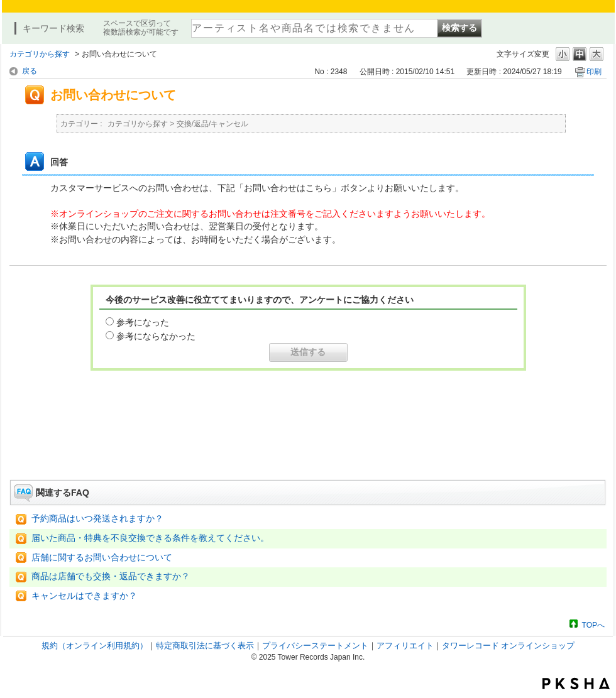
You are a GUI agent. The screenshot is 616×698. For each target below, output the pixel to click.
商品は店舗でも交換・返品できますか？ (111, 576)
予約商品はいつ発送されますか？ (97, 519)
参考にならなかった (156, 336)
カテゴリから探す (40, 54)
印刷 (594, 72)
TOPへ (593, 625)
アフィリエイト (405, 646)
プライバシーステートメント (315, 646)
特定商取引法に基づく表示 (205, 646)
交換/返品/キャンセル (213, 124)
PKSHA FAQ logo (576, 684)
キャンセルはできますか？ (84, 596)
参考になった (143, 322)
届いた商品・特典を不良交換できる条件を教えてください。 (150, 538)
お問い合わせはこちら (308, 445)
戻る (30, 71)
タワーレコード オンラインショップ (509, 646)
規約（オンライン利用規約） (95, 646)
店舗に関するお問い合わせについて (102, 558)
